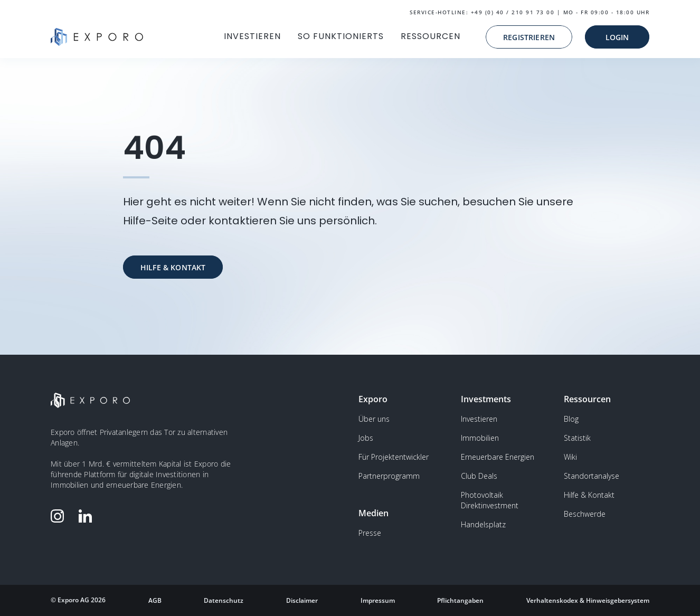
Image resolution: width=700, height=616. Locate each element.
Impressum (378, 600)
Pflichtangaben (460, 600)
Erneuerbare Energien (498, 457)
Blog (571, 419)
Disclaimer (302, 600)
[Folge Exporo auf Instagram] (60, 516)
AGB (155, 600)
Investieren (479, 419)
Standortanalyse (592, 476)
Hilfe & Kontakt (589, 495)
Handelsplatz (483, 524)
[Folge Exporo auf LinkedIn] (88, 516)
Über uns (374, 419)
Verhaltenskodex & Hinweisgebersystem (588, 600)
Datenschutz (224, 600)
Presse (370, 533)
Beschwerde (585, 514)
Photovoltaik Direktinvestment (490, 500)
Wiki (570, 457)
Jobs (366, 438)
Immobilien (480, 438)
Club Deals (479, 476)
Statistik (577, 438)
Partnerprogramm (389, 476)
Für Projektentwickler (394, 457)
